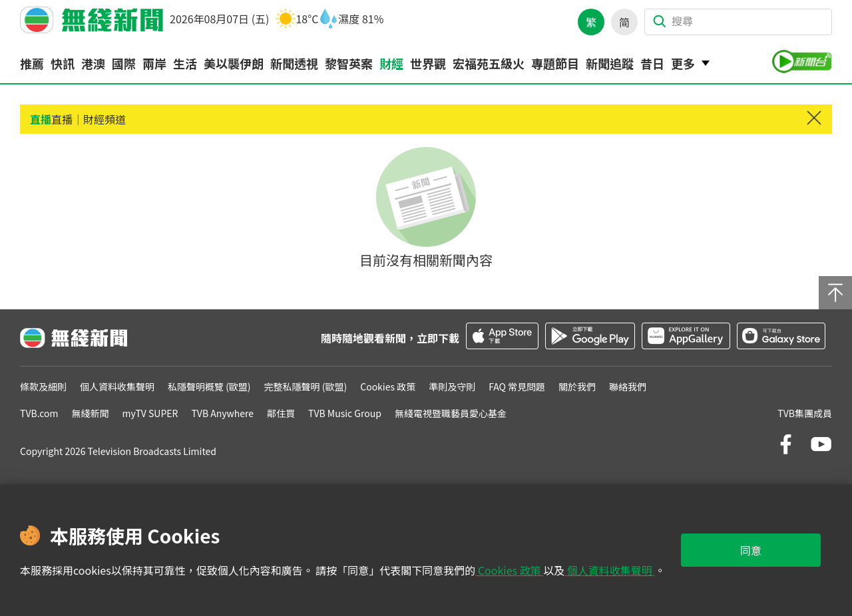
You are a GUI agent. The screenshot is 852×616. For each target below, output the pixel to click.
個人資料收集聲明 (609, 570)
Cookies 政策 (509, 570)
